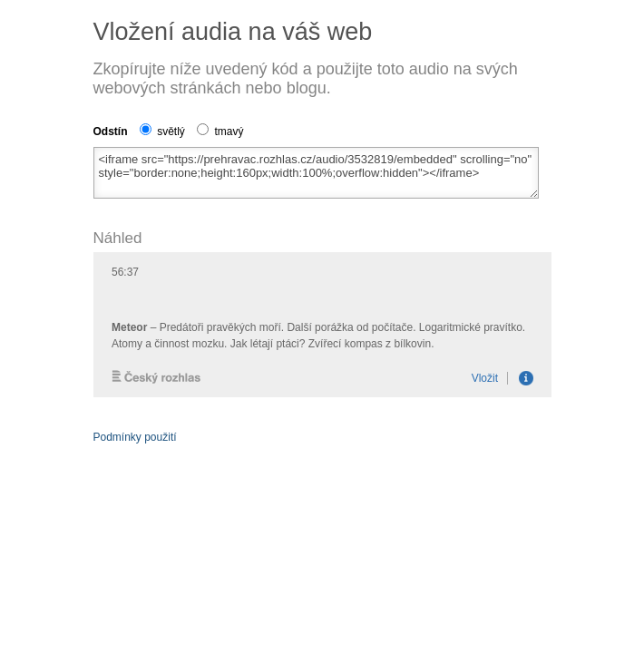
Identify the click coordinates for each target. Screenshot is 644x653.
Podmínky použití (135, 437)
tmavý (220, 132)
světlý (162, 132)
